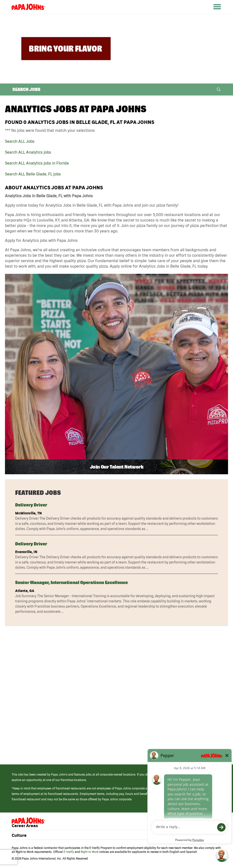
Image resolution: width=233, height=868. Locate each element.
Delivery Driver (31, 505)
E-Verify (69, 852)
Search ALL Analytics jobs (28, 152)
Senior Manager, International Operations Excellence (71, 582)
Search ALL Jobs (20, 141)
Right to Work (90, 852)
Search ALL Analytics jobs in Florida (37, 163)
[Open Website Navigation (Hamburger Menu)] (219, 13)
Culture (19, 835)
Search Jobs (26, 89)
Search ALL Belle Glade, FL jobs (33, 174)
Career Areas (25, 826)
